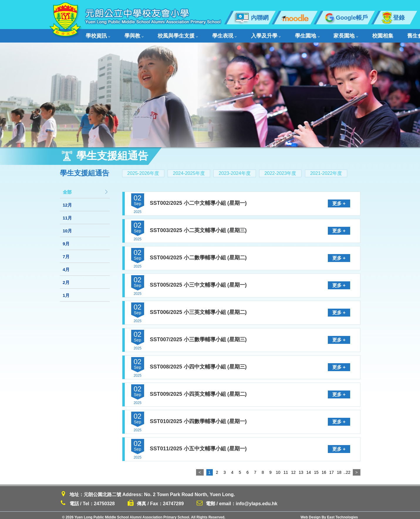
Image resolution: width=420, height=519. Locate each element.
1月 (66, 291)
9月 (66, 240)
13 (301, 469)
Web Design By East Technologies (329, 513)
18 (339, 469)
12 (294, 469)
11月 (68, 214)
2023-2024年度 (235, 169)
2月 (66, 279)
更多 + (339, 200)
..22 (347, 469)
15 (316, 469)
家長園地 (293, 34)
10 (278, 469)
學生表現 (198, 34)
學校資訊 (97, 34)
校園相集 (322, 34)
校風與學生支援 (160, 34)
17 (332, 469)
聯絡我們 (375, 34)
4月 (66, 266)
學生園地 (263, 34)
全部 (86, 188)
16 (324, 469)
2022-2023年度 (280, 169)
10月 (68, 227)
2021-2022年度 (326, 169)
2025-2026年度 (143, 169)
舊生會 (347, 34)
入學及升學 (230, 34)
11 (286, 469)
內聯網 (251, 18)
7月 (66, 253)
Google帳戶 (345, 18)
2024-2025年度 (189, 169)
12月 (68, 201)
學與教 (125, 34)
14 (309, 469)
